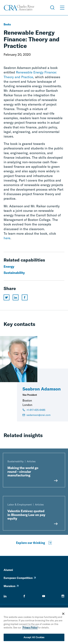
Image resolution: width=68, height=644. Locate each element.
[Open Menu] (62, 8)
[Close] (63, 615)
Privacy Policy (30, 629)
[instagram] (63, 596)
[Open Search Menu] (52, 8)
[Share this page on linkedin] (16, 297)
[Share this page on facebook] (25, 297)
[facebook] (24, 596)
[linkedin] (5, 596)
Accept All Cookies (34, 639)
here (7, 238)
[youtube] (44, 596)
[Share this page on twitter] (7, 297)
